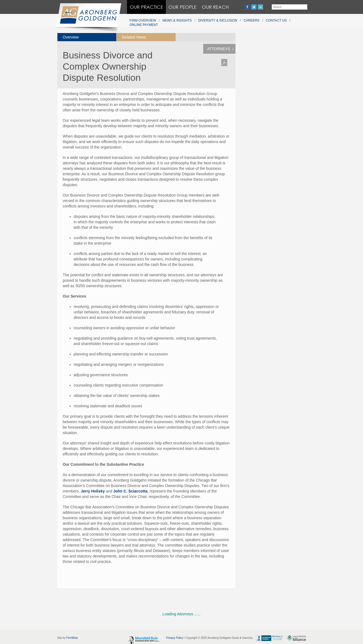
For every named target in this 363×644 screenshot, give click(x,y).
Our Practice (146, 7)
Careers (252, 20)
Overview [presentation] (71, 37)
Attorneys (219, 49)
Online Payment (144, 25)
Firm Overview (143, 20)
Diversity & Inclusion (218, 20)
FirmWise (72, 638)
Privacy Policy (175, 638)
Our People (182, 7)
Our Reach (215, 7)
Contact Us (276, 20)
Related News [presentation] (134, 37)
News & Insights (177, 20)
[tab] (87, 37)
